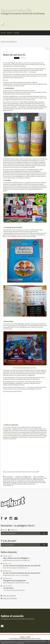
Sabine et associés (16, 10)
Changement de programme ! (15, 580)
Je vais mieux (8, 588)
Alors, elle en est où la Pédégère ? (16, 558)
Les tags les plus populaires (36, 638)
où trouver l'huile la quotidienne (22, 478)
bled (33, 481)
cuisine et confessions (26, 480)
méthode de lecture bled (24, 481)
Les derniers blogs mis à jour (15, 638)
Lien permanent (8, 477)
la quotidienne (40, 477)
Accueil (3, 33)
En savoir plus (21, 643)
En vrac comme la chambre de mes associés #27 (22, 573)
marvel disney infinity (33, 483)
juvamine (25, 484)
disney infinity (38, 481)
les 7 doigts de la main (36, 478)
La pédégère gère (27, 477)
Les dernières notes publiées (25, 638)
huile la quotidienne (8, 478)
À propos (17, 33)
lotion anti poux (32, 484)
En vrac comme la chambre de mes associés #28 (22, 566)
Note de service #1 (14, 55)
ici (20, 178)
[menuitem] (4, 33)
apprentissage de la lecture (10, 481)
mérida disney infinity (16, 484)
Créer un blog (22, 637)
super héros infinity (22, 483)
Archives (10, 33)
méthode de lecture (38, 480)
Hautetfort (28, 637)
